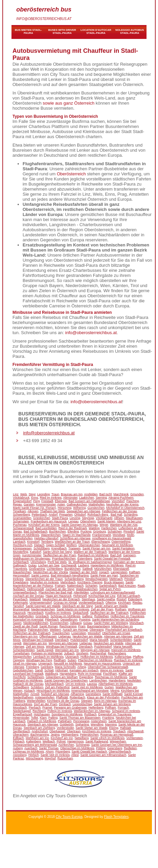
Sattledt (88, 569)
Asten (61, 504)
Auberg (18, 748)
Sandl (39, 670)
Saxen (17, 623)
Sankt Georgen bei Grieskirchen (66, 680)
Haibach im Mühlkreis (42, 721)
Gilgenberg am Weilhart (61, 677)
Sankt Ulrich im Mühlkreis (108, 738)
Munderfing (20, 552)
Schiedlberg (21, 687)
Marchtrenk (121, 494)
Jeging (55, 735)
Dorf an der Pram (45, 704)
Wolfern (71, 545)
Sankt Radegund (97, 741)
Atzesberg (20, 755)
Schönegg (83, 745)
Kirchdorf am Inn (62, 738)
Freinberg (33, 667)
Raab (141, 586)
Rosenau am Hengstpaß (117, 735)
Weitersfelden (36, 701)
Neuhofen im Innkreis (44, 582)
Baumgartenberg (98, 626)
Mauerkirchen (22, 572)
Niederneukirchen (43, 609)
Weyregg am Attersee (63, 643)
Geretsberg (93, 694)
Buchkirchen (57, 531)
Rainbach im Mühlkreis (93, 555)
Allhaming (77, 694)
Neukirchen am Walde (87, 636)
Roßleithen (102, 616)
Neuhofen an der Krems (123, 504)
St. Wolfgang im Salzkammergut (90, 562)
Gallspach (20, 565)
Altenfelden (81, 592)
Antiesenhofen (45, 697)
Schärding (131, 515)
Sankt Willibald (113, 694)
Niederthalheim (23, 697)
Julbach (69, 653)
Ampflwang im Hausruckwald (112, 538)
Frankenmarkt (102, 535)
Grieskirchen (42, 518)
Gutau (32, 565)
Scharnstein (21, 521)
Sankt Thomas (49, 748)
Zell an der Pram (102, 609)
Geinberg (47, 667)
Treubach (119, 731)
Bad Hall (116, 515)
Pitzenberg (63, 752)
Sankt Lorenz (40, 576)
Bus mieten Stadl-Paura (28, 31)
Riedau (138, 603)
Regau (17, 504)
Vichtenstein (135, 738)
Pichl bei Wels (57, 562)
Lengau (73, 521)
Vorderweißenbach (91, 603)
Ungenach (45, 664)
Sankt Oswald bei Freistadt (112, 559)
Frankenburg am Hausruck (49, 521)
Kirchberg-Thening (90, 582)
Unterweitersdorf (41, 603)
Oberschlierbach (120, 752)
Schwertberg (21, 515)
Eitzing (114, 728)
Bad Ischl (106, 494)
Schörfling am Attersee (75, 538)
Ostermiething (121, 542)
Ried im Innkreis (51, 498)
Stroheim (82, 653)
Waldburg (51, 674)
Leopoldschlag (82, 704)
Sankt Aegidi (45, 650)
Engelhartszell (22, 714)
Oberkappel (57, 731)
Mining (115, 691)
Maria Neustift (99, 640)
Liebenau (65, 636)
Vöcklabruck (21, 498)
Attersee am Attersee (118, 636)
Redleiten (130, 748)
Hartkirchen (109, 528)
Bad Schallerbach (36, 531)
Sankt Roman (48, 626)
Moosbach (20, 708)
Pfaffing (138, 657)
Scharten (91, 586)
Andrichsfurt (39, 731)
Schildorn (37, 687)
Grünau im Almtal (65, 603)
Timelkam (19, 511)
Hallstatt (125, 728)
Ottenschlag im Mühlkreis (77, 748)
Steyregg (88, 518)
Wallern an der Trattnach (90, 552)
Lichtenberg (55, 569)
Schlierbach (21, 562)
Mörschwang (34, 758)
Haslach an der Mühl (84, 572)
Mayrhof (50, 758)
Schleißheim (36, 677)
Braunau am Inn (72, 494)
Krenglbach (59, 548)
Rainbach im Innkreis (128, 660)
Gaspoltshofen (23, 538)
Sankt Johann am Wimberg (112, 704)
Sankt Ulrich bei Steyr (57, 552)
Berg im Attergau (106, 701)
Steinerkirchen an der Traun (44, 579)
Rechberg (39, 711)
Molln (131, 535)
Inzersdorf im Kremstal (28, 620)
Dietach (39, 545)
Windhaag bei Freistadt (38, 640)
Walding (94, 528)
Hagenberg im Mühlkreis (107, 565)
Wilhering (79, 508)
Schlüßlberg (42, 548)
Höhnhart (62, 670)
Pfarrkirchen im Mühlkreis (95, 660)
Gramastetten (22, 518)
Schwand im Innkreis (126, 711)
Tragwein (74, 548)
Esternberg (85, 559)
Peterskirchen (89, 735)
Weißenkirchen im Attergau (92, 711)
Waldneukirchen (87, 589)
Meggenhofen (22, 657)
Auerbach (31, 748)
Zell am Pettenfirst (57, 687)
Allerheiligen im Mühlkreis (115, 684)
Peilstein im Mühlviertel (47, 653)
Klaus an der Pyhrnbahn (103, 697)
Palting (53, 718)
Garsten (29, 504)
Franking (108, 718)
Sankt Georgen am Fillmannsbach (103, 755)
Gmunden (137, 494)
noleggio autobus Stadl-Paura (130, 31)
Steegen (87, 701)
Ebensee (61, 501)
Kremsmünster (46, 504)
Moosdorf (94, 633)
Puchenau (20, 525)
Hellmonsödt (35, 589)
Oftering (111, 603)
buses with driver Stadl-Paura (62, 31)
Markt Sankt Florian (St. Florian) (34, 508)
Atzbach (30, 691)
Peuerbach (20, 599)
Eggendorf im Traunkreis (115, 714)
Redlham (60, 660)
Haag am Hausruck (59, 596)
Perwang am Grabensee (70, 708)
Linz (16, 494)
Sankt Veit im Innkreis (55, 755)
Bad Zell (116, 555)
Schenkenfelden (121, 640)
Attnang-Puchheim (121, 498)
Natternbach (75, 586)
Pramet (47, 708)
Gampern (129, 555)
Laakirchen (87, 498)
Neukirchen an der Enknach (61, 599)
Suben (72, 660)
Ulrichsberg (38, 562)
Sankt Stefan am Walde (91, 728)
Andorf (53, 515)
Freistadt (47, 501)
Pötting (101, 748)
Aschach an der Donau (28, 596)
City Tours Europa (69, 817)
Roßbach (91, 714)
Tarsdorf (18, 606)
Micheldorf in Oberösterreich (125, 508)
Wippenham (118, 741)
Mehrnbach (68, 582)
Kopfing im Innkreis (58, 613)
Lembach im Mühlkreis (48, 657)
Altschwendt (136, 731)
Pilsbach (19, 741)
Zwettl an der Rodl (25, 626)
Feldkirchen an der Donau (120, 511)
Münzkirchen (103, 569)
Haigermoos (75, 741)
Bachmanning (40, 735)
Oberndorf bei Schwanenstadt (108, 667)
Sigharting (82, 724)
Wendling (97, 724)
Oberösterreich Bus (44, 9)
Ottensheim (88, 521)
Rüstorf (121, 599)
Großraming (37, 569)
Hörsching (65, 508)
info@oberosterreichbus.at (44, 19)
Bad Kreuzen (127, 586)
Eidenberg (135, 599)
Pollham (111, 708)
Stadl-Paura (60, 518)
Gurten (109, 687)
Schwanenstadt (23, 528)
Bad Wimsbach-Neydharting (70, 576)
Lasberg (84, 565)
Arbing (82, 667)
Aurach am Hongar (75, 630)
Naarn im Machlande (76, 535)
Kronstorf (33, 542)
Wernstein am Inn (35, 643)
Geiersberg (115, 748)
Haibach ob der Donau (28, 684)
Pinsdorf (129, 531)
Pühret (61, 741)
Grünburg (100, 531)
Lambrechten (98, 680)
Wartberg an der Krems (124, 552)
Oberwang (97, 630)
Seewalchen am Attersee (83, 511)
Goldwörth (67, 724)
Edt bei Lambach (129, 596)
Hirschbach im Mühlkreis (53, 691)
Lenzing (75, 518)
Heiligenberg (70, 735)
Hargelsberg (68, 674)
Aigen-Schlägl (55, 545)
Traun (55, 494)
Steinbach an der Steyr (77, 606)
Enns (35, 498)
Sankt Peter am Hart (104, 576)
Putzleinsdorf (79, 640)
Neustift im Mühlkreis (68, 664)
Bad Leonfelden (46, 528)
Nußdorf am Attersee (55, 694)
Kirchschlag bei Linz (102, 596)
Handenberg (117, 680)
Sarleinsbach (108, 586)
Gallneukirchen (77, 504)
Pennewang (81, 721)
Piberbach (52, 620)
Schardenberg (74, 579)
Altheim (119, 518)
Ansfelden (91, 494)
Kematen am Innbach (84, 670)
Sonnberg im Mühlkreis (67, 714)
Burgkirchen (73, 569)
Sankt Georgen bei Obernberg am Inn (117, 745)
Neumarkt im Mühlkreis (117, 545)
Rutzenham (65, 758)
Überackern (21, 735)
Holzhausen (42, 714)
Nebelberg (82, 738)
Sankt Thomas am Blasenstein (80, 718)
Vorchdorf (118, 501)
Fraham (60, 586)
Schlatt (49, 670)
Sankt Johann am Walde (111, 606)
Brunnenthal (21, 609)
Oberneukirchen (89, 545)
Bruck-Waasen (114, 582)
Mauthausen (134, 518)
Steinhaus (88, 599)
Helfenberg (96, 708)
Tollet (35, 718)
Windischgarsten (97, 579)
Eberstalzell (121, 569)
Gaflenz (87, 616)
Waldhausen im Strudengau (32, 559)
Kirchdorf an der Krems (44, 525)
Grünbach (42, 616)
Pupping (85, 620)
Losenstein (79, 633)
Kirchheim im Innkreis (97, 731)
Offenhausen (48, 636)
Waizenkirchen (51, 535)
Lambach (19, 542)
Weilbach (49, 741)
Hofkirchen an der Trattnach (32, 633)
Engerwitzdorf (22, 501)
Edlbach (18, 738)
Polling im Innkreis (60, 711)
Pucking (86, 531)
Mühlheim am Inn (37, 738)
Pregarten (66, 515)
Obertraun (74, 731)
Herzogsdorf (21, 576)
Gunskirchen (96, 508)
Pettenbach (39, 515)
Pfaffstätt (62, 697)
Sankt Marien (107, 521)
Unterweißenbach (25, 592)
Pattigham (65, 721)
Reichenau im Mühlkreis (111, 677)
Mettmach (116, 579)
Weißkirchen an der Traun (72, 542)
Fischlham (110, 674)
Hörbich (34, 755)
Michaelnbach (54, 684)
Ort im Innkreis (75, 684)
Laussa (92, 684)
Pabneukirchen (38, 630)
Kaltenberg (33, 741)
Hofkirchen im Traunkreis (128, 616)
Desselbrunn (69, 620)
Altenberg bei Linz (129, 521)
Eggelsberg (21, 582)
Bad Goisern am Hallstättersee (89, 501)
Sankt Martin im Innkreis (73, 609)
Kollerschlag (123, 657)
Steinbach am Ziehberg (39, 728)
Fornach (123, 708)
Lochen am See (49, 565)
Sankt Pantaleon (123, 548)
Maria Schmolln (65, 667)
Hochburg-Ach (23, 545)
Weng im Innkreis (112, 670)
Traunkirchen (61, 633)
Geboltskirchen (23, 670)
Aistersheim (99, 721)
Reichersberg (117, 653)
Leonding (43, 494)
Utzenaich (72, 657)
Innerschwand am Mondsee (90, 691)
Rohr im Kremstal (90, 674)
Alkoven (33, 511)
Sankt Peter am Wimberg (111, 623)
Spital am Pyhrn (110, 589)
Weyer (104, 525)
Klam (43, 718)
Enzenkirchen (59, 623)
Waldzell (35, 599)
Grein (17, 555)
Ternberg (47, 542)
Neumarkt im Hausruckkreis (102, 664)
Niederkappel (22, 711)
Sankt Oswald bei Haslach (89, 752)
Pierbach (35, 708)
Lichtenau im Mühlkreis (28, 752)
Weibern (55, 630)
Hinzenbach (35, 613)
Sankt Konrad (134, 694)
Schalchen (115, 531)
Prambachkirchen (64, 559)
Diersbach (62, 640)
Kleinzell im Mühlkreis (126, 650)
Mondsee (119, 535)
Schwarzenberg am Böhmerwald (35, 745)
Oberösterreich (71, 174)
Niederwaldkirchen (36, 623)
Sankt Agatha (106, 599)
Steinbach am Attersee (43, 724)
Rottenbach (77, 697)
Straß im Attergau (25, 664)
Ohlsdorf (80, 515)
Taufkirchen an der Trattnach (109, 613)
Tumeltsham (21, 653)
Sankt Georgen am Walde (43, 606)
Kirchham (125, 603)
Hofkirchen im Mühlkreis (97, 657)
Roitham (121, 609)
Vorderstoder (65, 728)
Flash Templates (116, 817)
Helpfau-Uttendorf (46, 538)
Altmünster (70, 498)
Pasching (133, 501)
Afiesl (75, 755)
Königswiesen (22, 548)
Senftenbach (21, 731)
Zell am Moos (35, 647)
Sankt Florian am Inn (96, 548)
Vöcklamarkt (104, 518)
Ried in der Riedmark (73, 528)
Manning (111, 724)
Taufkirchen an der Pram (59, 555)
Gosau (88, 623)
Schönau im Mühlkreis (65, 616)
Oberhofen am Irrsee (116, 633)
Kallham (135, 572)
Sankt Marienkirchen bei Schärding (116, 620)
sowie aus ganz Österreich (69, 103)
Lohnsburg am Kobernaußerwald (113, 592)
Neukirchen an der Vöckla (50, 572)
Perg (36, 501)
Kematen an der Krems (129, 562)
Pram (82, 626)
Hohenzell (80, 596)
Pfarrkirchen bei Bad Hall (55, 592)
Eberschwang (101, 542)
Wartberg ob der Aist (124, 525)
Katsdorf (35, 552)
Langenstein (119, 572)
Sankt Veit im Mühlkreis (87, 687)
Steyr (32, 494)
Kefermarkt (20, 603)
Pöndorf (130, 579)
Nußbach (19, 589)
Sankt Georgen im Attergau (80, 525)
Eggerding (86, 677)
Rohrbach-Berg (98, 515)
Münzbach (137, 623)
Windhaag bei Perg (39, 660)
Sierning (101, 498)
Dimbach (65, 704)
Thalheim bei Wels (52, 511)
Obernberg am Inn (25, 636)
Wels (24, 494)
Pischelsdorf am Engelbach (124, 630)
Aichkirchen (66, 745)
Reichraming (68, 626)
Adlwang (76, 623)
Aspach (104, 572)
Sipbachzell (80, 613)
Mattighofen (97, 504)
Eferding (73, 531)
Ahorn (50, 752)
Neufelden (134, 680)
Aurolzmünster (32, 555)
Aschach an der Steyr (60, 589)
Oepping (19, 660)
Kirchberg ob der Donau (63, 701)
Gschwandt (69, 565)
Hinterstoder (21, 718)
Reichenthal (98, 653)
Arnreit (35, 694)
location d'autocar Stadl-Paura (96, 31)
